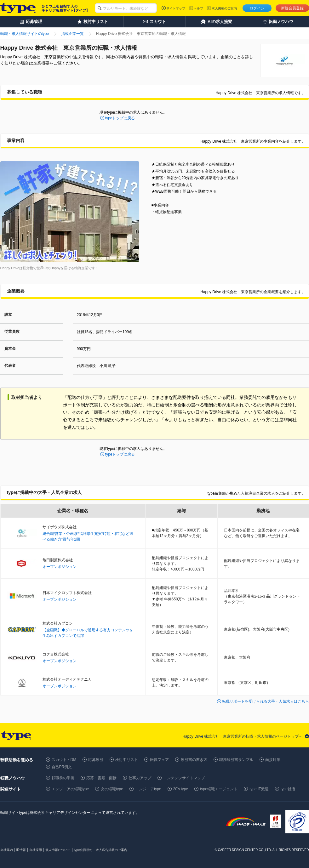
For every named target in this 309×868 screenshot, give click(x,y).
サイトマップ (176, 8)
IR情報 (21, 850)
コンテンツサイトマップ (184, 778)
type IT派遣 (259, 789)
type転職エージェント (219, 789)
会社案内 (7, 850)
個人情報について (58, 850)
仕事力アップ (140, 778)
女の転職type (112, 789)
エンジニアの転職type (70, 789)
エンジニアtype (148, 789)
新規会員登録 (292, 8)
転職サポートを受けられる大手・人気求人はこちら (266, 701)
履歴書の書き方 (194, 760)
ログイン (257, 8)
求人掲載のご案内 (224, 8)
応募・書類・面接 (101, 778)
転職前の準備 (63, 778)
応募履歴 (96, 760)
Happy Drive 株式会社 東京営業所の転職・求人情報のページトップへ (242, 736)
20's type (181, 789)
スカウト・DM (64, 760)
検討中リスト (127, 760)
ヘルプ (198, 8)
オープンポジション (60, 567)
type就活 (288, 789)
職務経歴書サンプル (236, 760)
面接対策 (273, 760)
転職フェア (159, 760)
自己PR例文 (62, 767)
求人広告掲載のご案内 (112, 850)
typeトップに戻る (120, 118)
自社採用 (36, 850)
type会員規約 (83, 850)
